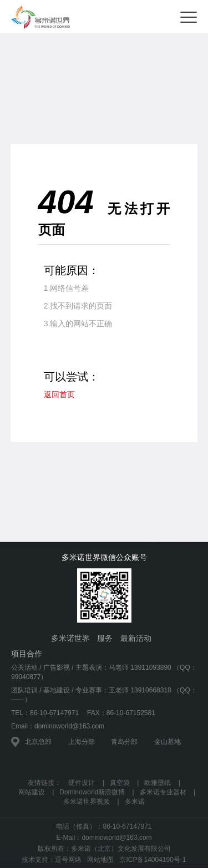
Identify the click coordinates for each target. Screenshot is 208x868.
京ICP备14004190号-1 (153, 860)
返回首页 (59, 394)
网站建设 (32, 792)
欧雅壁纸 (158, 783)
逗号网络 (68, 860)
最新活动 (136, 638)
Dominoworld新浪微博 (92, 792)
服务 (105, 638)
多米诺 (135, 802)
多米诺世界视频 (87, 802)
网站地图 (100, 860)
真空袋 (120, 783)
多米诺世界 (70, 638)
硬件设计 (82, 783)
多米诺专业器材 (163, 792)
